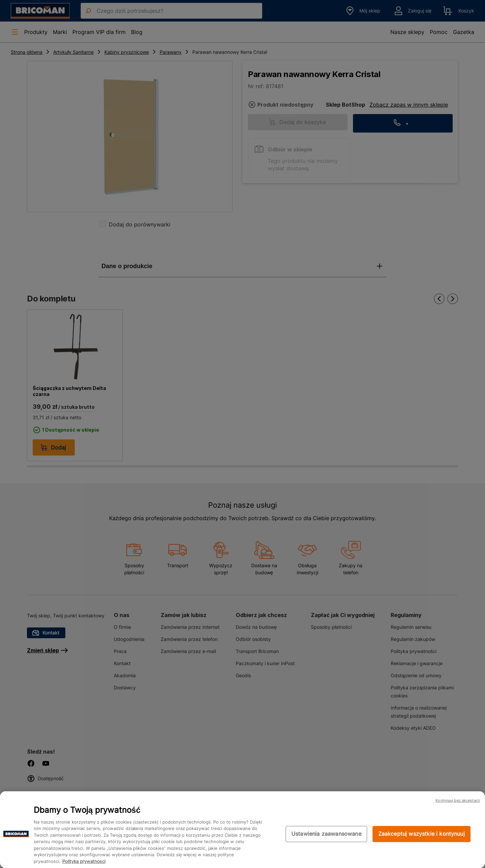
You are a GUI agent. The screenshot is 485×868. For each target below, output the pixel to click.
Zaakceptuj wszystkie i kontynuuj (422, 834)
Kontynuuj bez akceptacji (458, 800)
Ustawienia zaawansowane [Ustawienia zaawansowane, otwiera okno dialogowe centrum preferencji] (326, 834)
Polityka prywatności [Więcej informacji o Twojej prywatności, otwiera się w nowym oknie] (84, 861)
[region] (243, 830)
